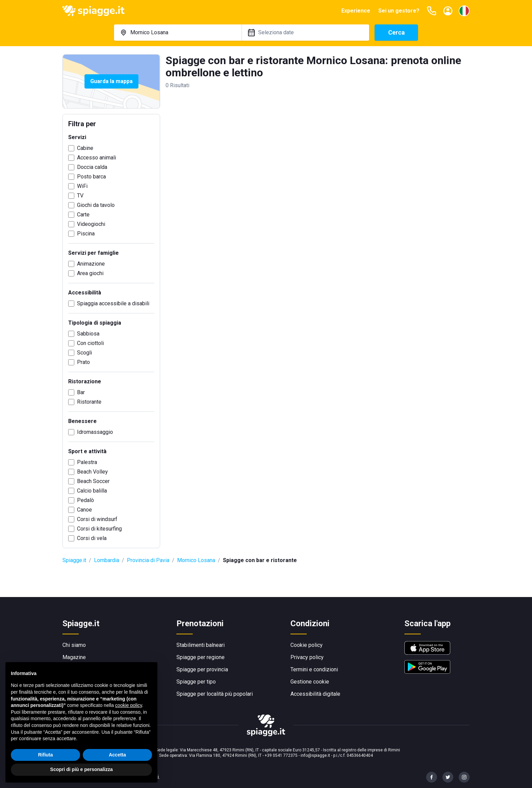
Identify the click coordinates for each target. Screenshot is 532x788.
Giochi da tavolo (96, 205)
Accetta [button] (118, 755)
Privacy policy (307, 657)
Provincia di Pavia (148, 560)
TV (80, 196)
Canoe (84, 510)
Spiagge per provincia (202, 669)
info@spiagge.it (315, 755)
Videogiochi (91, 224)
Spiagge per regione (201, 657)
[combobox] (178, 33)
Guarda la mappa (111, 81)
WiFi (82, 186)
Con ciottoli (90, 343)
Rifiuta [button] (45, 755)
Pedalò (85, 500)
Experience (356, 11)
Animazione (91, 264)
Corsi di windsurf (97, 519)
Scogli (84, 353)
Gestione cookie (310, 682)
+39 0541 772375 (281, 755)
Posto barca (91, 177)
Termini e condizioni (314, 669)
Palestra (87, 462)
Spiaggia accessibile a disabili (113, 303)
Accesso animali (97, 158)
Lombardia (107, 560)
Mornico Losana (196, 560)
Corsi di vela (92, 538)
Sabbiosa (88, 334)
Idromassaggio (95, 432)
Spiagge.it (74, 560)
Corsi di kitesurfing (99, 529)
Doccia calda (92, 167)
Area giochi (90, 273)
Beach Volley (92, 472)
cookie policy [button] (128, 705)
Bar (81, 392)
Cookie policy (307, 645)
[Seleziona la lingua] (464, 11)
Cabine (85, 148)
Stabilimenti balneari (201, 645)
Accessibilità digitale (315, 694)
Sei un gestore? (399, 11)
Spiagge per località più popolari (215, 694)
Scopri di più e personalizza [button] (81, 769)
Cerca (396, 32)
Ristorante (89, 402)
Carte (83, 215)
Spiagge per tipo (196, 682)
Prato (83, 362)
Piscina (86, 234)
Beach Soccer (93, 481)
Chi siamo (74, 645)
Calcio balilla (92, 491)
